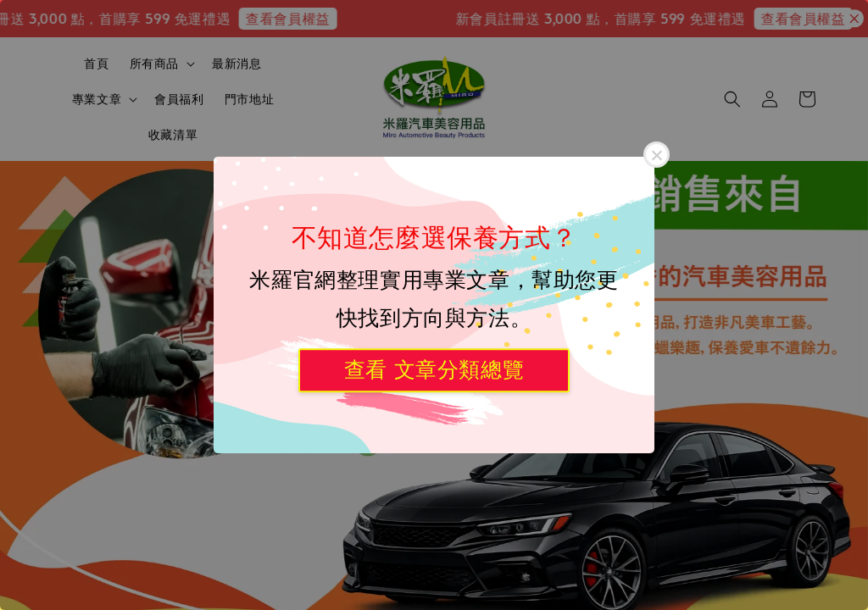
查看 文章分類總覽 (434, 369)
